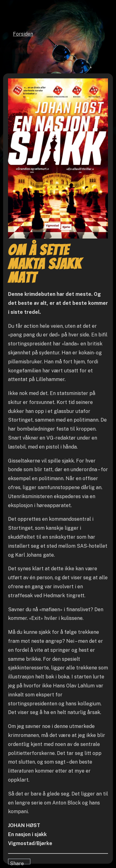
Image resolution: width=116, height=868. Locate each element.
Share (17, 862)
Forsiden (23, 34)
